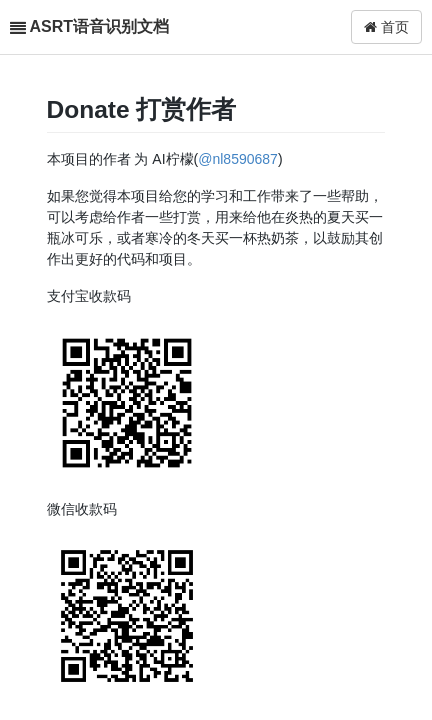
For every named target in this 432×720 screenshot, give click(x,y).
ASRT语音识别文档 (99, 26)
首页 (386, 27)
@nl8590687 (238, 159)
